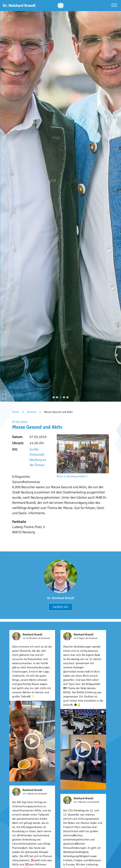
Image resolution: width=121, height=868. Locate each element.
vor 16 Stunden (30, 638)
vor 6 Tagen (79, 638)
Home (16, 412)
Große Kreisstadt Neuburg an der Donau (38, 457)
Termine (32, 412)
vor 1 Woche (29, 794)
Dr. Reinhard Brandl (61, 598)
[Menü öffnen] (114, 6)
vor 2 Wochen (80, 802)
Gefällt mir (61, 607)
